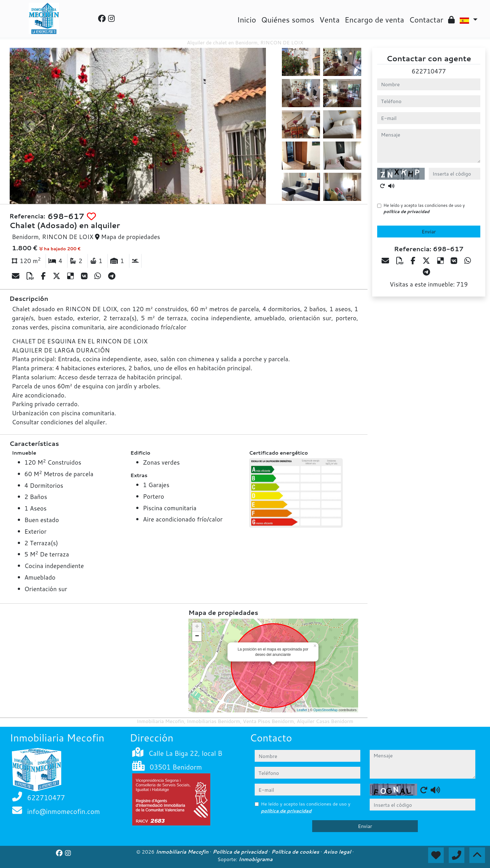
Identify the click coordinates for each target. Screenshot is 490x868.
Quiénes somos (288, 20)
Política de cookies (296, 852)
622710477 (429, 71)
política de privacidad (406, 211)
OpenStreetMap (326, 710)
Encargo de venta (374, 20)
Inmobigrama (256, 859)
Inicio (247, 20)
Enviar (429, 231)
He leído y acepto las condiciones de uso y (424, 208)
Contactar (426, 20)
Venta (330, 20)
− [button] (197, 636)
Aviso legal (338, 852)
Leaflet (302, 710)
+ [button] (197, 627)
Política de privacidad (240, 852)
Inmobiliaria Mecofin (183, 852)
